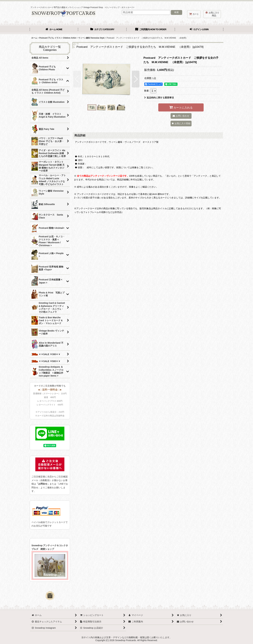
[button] (77, 79)
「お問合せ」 (43, 484)
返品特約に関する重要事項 (159, 98)
